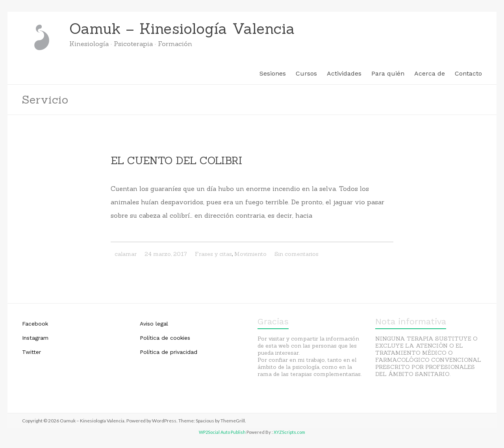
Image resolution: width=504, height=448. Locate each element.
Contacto (468, 73)
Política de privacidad (169, 352)
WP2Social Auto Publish (222, 432)
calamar (126, 254)
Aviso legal (154, 324)
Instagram (35, 338)
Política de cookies (165, 338)
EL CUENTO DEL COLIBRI (176, 160)
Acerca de (430, 73)
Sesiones (273, 73)
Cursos (306, 73)
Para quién (388, 73)
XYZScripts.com (289, 432)
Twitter (31, 352)
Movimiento (250, 254)
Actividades (344, 73)
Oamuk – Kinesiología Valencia (182, 29)
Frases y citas (213, 254)
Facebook (35, 324)
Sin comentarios (296, 254)
